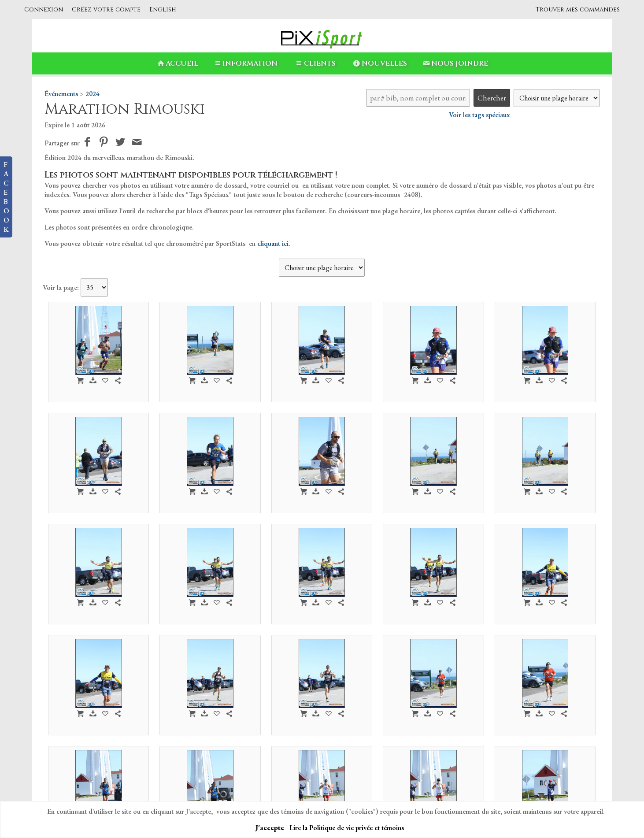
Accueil (177, 63)
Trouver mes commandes (578, 9)
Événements (61, 94)
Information (245, 63)
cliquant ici (273, 243)
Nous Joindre (455, 63)
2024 (93, 94)
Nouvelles (379, 63)
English (163, 9)
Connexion (44, 9)
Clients (315, 63)
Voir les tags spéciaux (479, 115)
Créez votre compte (106, 9)
